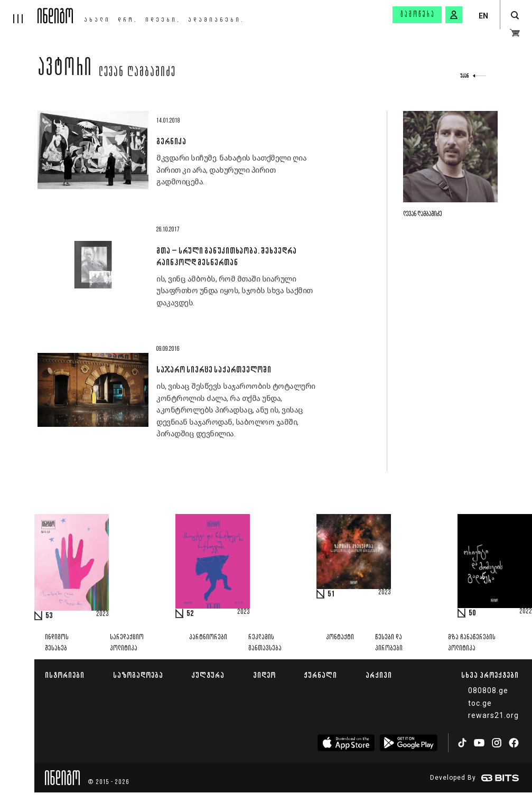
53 (49, 616)
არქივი (379, 675)
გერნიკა (171, 141)
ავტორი (65, 70)
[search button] (515, 16)
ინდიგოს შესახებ (57, 643)
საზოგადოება (138, 675)
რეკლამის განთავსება (265, 643)
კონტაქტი (340, 637)
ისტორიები (65, 675)
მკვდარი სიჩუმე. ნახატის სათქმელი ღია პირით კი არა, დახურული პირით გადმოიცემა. (231, 170)
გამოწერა (418, 15)
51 (331, 594)
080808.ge (488, 690)
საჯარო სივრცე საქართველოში (214, 369)
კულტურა (208, 675)
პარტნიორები (208, 637)
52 (190, 614)
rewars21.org (493, 715)
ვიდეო (264, 675)
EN (483, 16)
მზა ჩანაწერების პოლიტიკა (472, 643)
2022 (526, 612)
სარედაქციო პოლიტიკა (127, 643)
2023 (102, 614)
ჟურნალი (320, 675)
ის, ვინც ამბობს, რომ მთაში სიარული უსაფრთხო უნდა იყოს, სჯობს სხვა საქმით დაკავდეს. (235, 291)
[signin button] (454, 15)
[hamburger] (19, 12)
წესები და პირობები (389, 643)
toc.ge (480, 703)
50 (472, 613)
